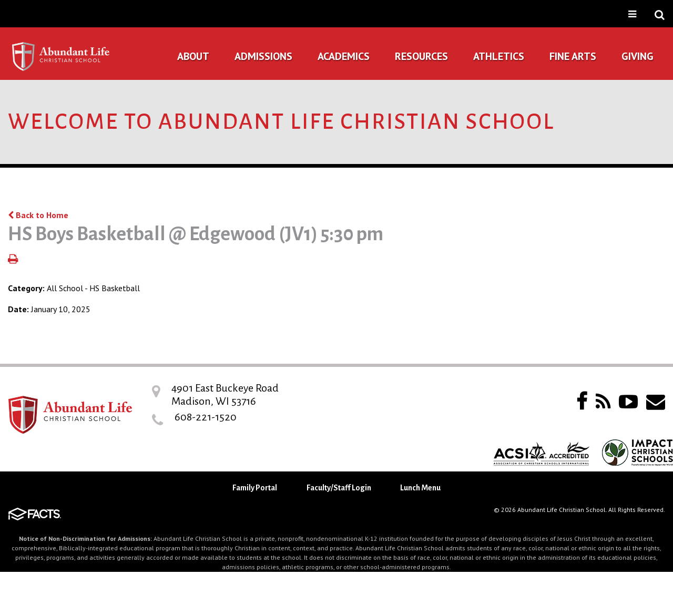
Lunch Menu (420, 488)
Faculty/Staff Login (339, 488)
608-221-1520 (206, 417)
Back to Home (38, 215)
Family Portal (255, 488)
